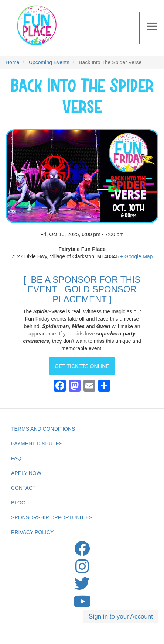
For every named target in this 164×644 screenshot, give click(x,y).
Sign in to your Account (121, 617)
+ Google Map (136, 256)
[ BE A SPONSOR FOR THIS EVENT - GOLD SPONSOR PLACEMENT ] (82, 289)
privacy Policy (32, 532)
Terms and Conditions (43, 429)
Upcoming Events (49, 62)
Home (12, 62)
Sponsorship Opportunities (52, 517)
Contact (23, 488)
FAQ (16, 458)
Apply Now (26, 473)
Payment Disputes (37, 444)
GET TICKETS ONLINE (82, 366)
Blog (18, 503)
